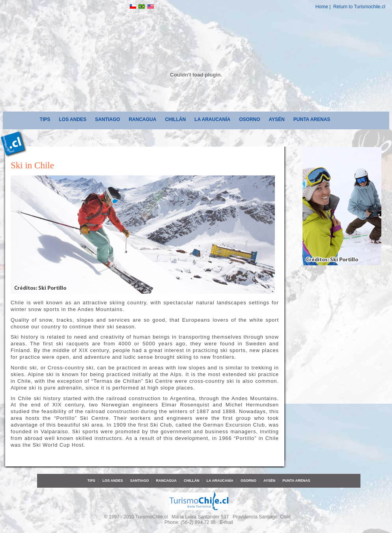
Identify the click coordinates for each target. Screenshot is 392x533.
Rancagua (142, 119)
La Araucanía (212, 119)
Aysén (277, 119)
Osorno (249, 119)
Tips (45, 119)
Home (322, 7)
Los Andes (73, 119)
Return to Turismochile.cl (359, 7)
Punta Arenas (312, 119)
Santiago (107, 119)
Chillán (175, 119)
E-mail (226, 522)
